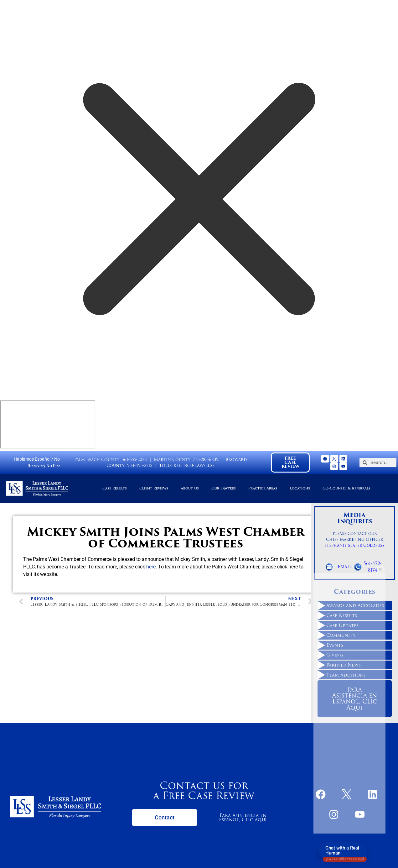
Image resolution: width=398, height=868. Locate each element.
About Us (190, 488)
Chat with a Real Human (345, 852)
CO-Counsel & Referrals (346, 488)
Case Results (115, 488)
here (151, 567)
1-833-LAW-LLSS (199, 465)
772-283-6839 (206, 460)
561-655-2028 (134, 460)
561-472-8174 (373, 567)
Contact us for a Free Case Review (204, 790)
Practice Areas (263, 488)
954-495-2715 (140, 465)
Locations (300, 488)
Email (345, 567)
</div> (48, 425)
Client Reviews (154, 488)
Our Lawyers (224, 488)
